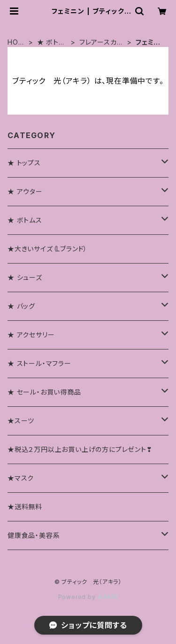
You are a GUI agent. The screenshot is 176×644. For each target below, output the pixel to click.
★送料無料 (25, 507)
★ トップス (24, 163)
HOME (16, 43)
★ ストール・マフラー (39, 363)
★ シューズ (25, 277)
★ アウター (25, 191)
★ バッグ (21, 306)
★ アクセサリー (31, 335)
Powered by (88, 597)
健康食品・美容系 (34, 535)
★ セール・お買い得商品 (44, 392)
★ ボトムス (51, 43)
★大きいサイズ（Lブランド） (47, 249)
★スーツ (21, 421)
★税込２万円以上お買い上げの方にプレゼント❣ (80, 449)
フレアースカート (102, 43)
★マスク (21, 478)
